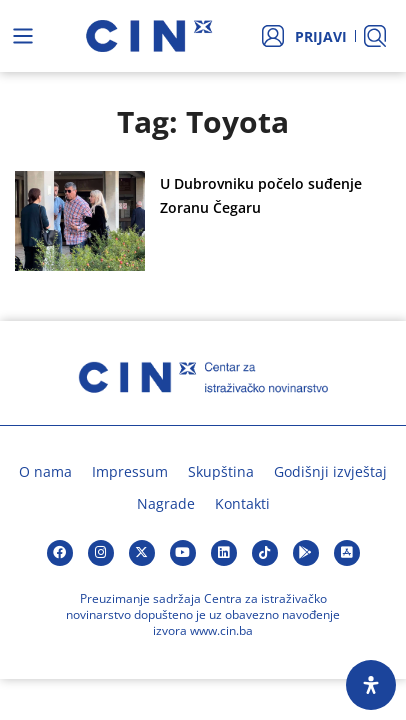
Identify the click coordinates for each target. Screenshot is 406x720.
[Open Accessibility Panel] (371, 685)
